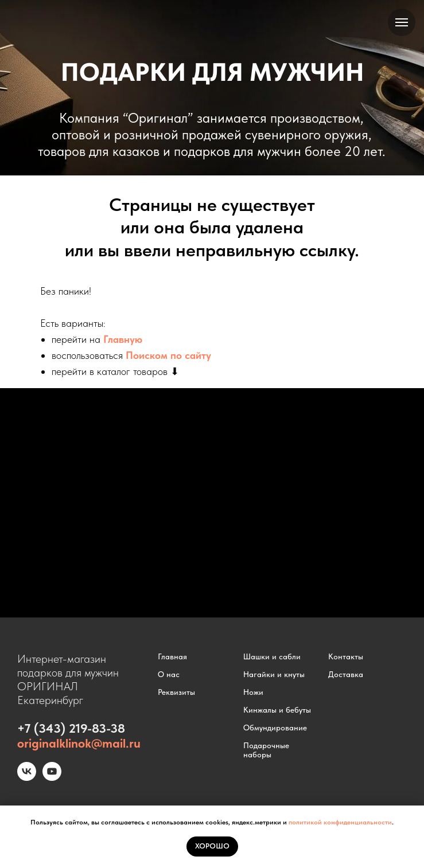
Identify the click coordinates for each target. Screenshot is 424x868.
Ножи (253, 692)
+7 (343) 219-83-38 (71, 728)
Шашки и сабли (272, 656)
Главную (123, 339)
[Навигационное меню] (402, 22)
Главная (172, 656)
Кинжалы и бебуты (277, 710)
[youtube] (52, 778)
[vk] (27, 778)
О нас (169, 674)
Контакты (346, 656)
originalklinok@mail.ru (79, 743)
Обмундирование (275, 728)
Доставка (346, 674)
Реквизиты (176, 692)
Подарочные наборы (266, 750)
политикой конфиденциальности (340, 822)
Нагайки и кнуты (274, 674)
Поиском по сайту (168, 355)
